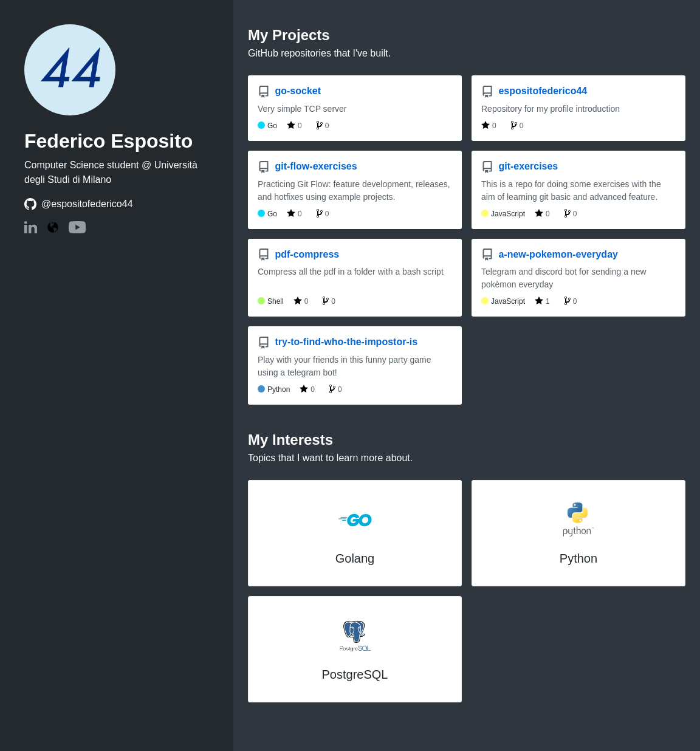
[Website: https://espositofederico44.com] (53, 228)
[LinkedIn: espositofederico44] (31, 230)
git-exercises (520, 166)
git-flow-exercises (307, 166)
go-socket (289, 91)
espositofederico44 (534, 91)
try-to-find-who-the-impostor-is (338, 342)
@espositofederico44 (87, 204)
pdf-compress (298, 254)
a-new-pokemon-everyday (550, 254)
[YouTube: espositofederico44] (77, 230)
